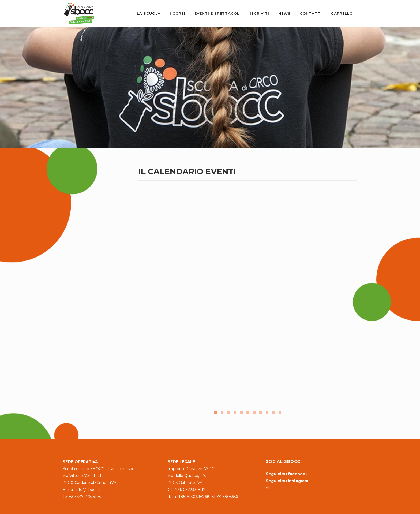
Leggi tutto (158, 382)
